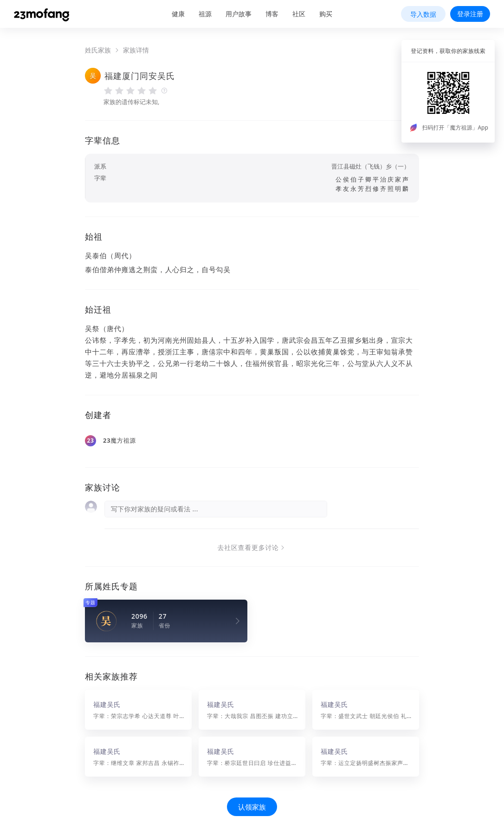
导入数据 (423, 14)
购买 (326, 14)
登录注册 (470, 14)
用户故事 (239, 14)
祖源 (205, 14)
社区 (299, 14)
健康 (178, 14)
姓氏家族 (98, 50)
